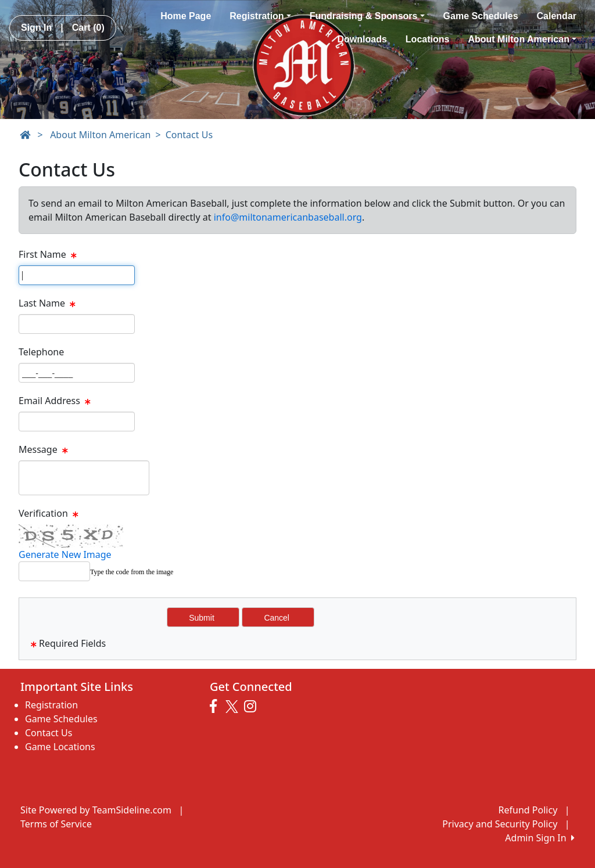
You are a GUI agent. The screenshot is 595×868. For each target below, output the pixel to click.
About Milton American (522, 39)
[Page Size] (77, 275)
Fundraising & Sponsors (367, 16)
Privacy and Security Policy (500, 824)
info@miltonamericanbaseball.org (288, 217)
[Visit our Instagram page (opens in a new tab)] (253, 707)
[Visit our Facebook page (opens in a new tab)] (216, 707)
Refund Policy (528, 810)
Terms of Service (56, 824)
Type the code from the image (132, 572)
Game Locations (60, 747)
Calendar (557, 16)
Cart (88, 28)
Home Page (186, 16)
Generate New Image (65, 554)
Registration (260, 16)
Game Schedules (481, 16)
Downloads (362, 39)
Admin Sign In (540, 838)
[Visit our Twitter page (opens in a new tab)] (233, 707)
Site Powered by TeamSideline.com (96, 810)
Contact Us (189, 135)
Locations (428, 39)
